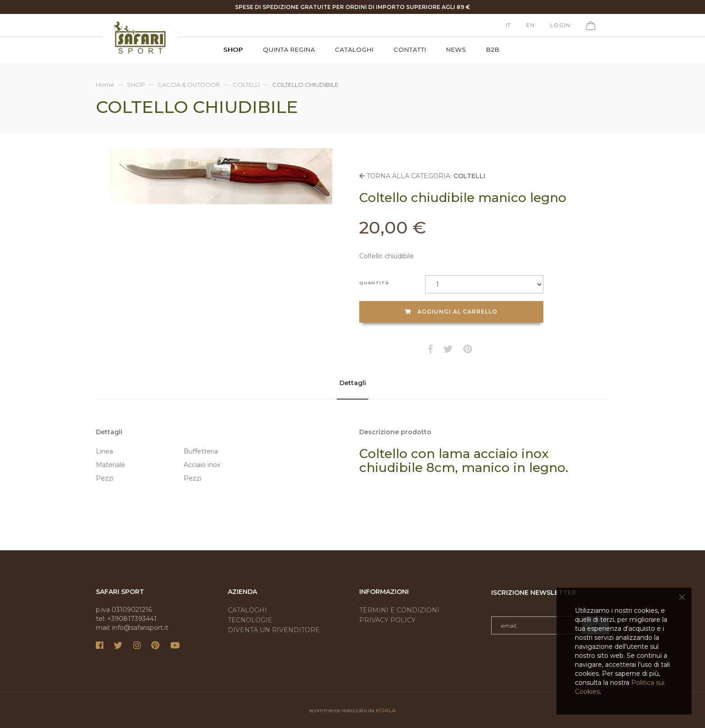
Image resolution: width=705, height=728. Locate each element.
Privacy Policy (387, 620)
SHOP (233, 49)
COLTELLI (246, 85)
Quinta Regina (289, 49)
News (456, 49)
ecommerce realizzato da (352, 710)
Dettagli (353, 383)
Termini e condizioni (399, 610)
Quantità (374, 283)
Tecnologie (250, 620)
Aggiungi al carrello (451, 312)
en (531, 25)
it (508, 25)
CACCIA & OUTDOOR (189, 85)
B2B (493, 49)
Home (105, 85)
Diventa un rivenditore (274, 630)
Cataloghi (354, 49)
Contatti (410, 49)
